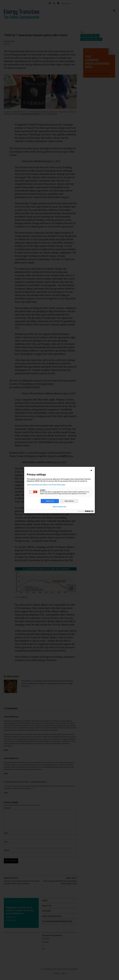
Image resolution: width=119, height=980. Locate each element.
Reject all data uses (60, 507)
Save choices (69, 501)
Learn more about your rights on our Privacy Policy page (46, 485)
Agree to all (50, 501)
